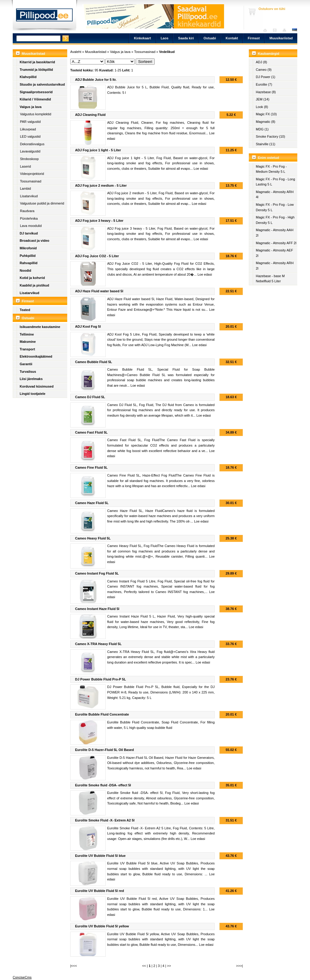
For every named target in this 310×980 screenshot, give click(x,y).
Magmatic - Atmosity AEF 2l (274, 253)
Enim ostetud (269, 158)
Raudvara (27, 211)
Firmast (254, 38)
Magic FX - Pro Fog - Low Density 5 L (275, 207)
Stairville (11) (265, 144)
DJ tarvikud (29, 233)
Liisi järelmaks (31, 379)
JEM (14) (263, 99)
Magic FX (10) (266, 114)
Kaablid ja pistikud (34, 285)
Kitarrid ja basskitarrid (37, 62)
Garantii (26, 364)
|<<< (74, 966)
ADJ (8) (261, 62)
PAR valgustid (30, 122)
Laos (165, 38)
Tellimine (27, 334)
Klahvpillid (28, 77)
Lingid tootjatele (33, 394)
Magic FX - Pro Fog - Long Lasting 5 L (275, 182)
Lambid (25, 188)
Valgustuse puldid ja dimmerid (42, 203)
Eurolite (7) (264, 84)
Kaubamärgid (269, 54)
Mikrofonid (28, 248)
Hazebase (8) (266, 92)
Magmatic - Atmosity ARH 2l (275, 266)
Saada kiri (276, 30)
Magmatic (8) (265, 122)
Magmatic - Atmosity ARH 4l (275, 195)
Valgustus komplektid (36, 114)
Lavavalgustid (30, 151)
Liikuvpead (28, 129)
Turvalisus (28, 372)
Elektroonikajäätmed (36, 356)
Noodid (25, 270)
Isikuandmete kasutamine (40, 327)
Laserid (25, 166)
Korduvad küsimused (37, 386)
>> (169, 966)
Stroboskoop (29, 159)
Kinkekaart (142, 38)
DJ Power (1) (265, 77)
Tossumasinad (31, 181)
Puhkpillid (28, 256)
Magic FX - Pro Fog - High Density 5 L (275, 220)
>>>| (239, 966)
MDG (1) (262, 129)
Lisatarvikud (29, 196)
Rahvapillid (29, 263)
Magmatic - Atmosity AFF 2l (276, 243)
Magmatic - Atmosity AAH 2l (275, 233)
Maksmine (28, 342)
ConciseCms (22, 977)
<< (144, 966)
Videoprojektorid (32, 174)
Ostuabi (210, 38)
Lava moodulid (31, 226)
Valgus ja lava (31, 107)
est (294, 30)
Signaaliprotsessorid (36, 92)
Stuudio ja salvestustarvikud (42, 84)
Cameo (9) (264, 70)
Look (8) (262, 107)
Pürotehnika (29, 218)
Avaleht (267, 30)
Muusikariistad (281, 38)
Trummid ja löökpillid (36, 70)
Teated (25, 310)
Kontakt (232, 38)
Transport (27, 349)
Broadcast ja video (35, 241)
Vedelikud (167, 52)
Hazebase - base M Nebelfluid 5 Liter (270, 279)
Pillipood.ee (45, 17)
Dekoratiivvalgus (32, 144)
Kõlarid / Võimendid (35, 99)
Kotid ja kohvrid (32, 278)
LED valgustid (30, 136)
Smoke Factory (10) (270, 136)
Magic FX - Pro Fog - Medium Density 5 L (271, 169)
